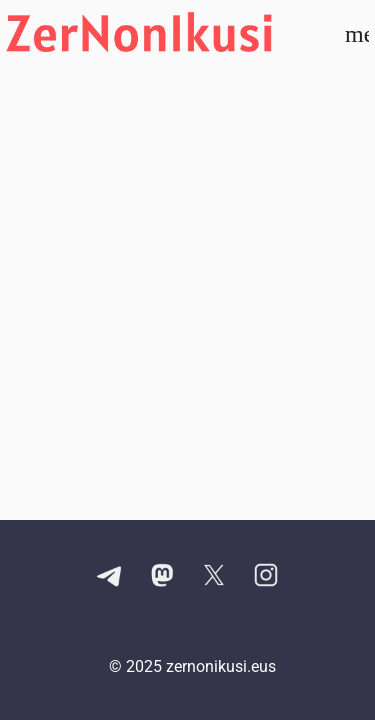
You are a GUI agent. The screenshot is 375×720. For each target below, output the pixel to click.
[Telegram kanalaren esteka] (110, 577)
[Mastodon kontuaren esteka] (162, 577)
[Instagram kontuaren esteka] (266, 577)
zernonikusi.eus (221, 666)
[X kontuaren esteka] (214, 577)
